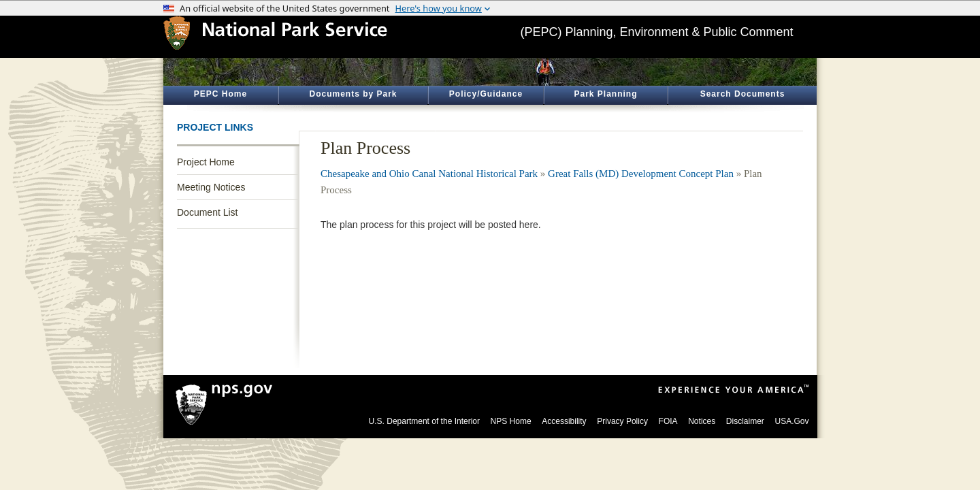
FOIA (668, 421)
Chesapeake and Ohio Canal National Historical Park (429, 174)
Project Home (206, 162)
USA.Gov (791, 421)
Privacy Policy (622, 421)
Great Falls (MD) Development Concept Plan (641, 174)
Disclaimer (745, 421)
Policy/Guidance (486, 94)
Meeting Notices (211, 187)
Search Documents (743, 94)
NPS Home (511, 421)
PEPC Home (220, 94)
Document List (207, 212)
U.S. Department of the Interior (424, 421)
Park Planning (605, 94)
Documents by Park (353, 94)
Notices (702, 421)
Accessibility (564, 421)
